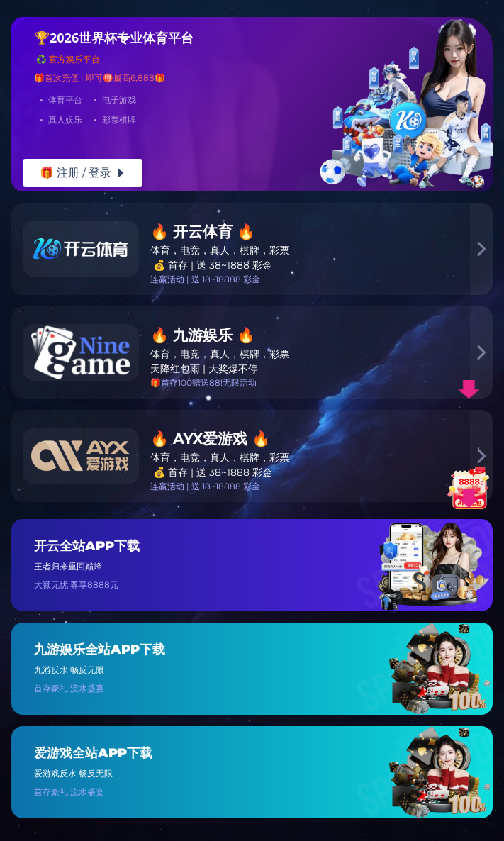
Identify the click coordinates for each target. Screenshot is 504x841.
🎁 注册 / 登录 (83, 173)
